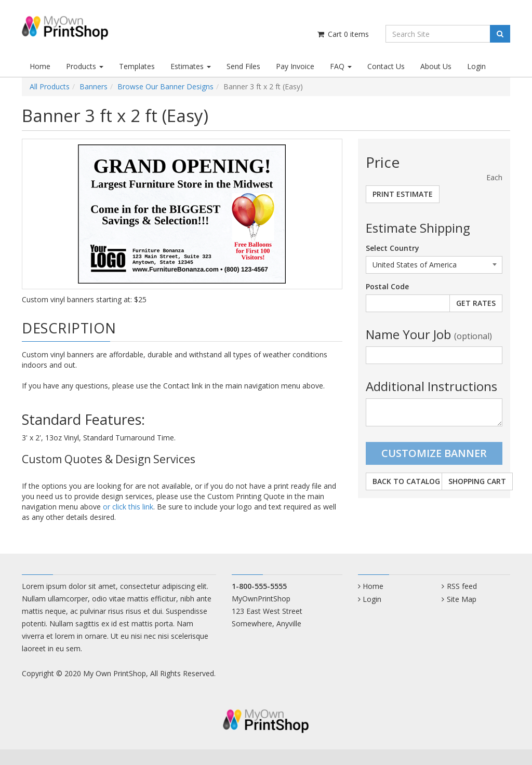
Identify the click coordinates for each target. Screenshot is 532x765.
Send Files (243, 66)
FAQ (341, 66)
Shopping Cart (477, 481)
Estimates (191, 66)
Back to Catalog (406, 481)
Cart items (343, 34)
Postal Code (387, 286)
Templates (137, 66)
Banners (94, 86)
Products (85, 66)
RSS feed (462, 586)
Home (40, 66)
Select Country (393, 248)
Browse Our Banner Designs (165, 86)
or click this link (128, 507)
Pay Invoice (295, 66)
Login (476, 66)
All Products (50, 86)
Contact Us (386, 66)
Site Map (462, 599)
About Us (436, 66)
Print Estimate (403, 194)
